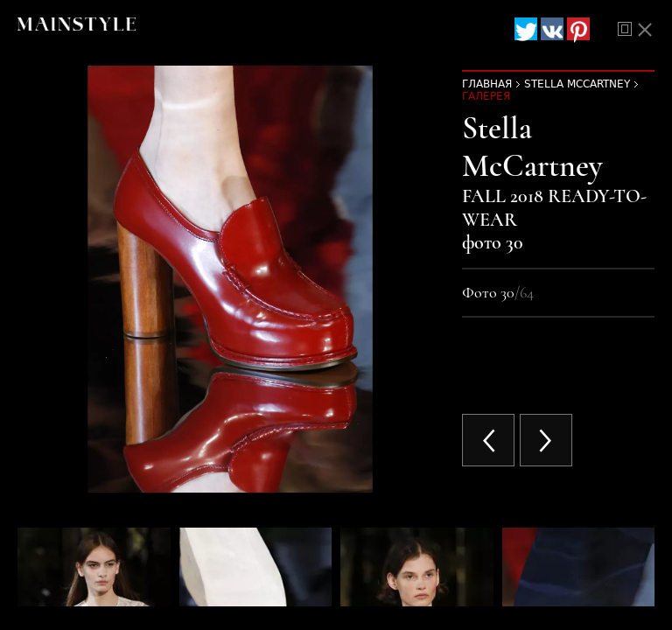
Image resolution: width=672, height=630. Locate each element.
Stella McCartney (577, 84)
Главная (487, 84)
